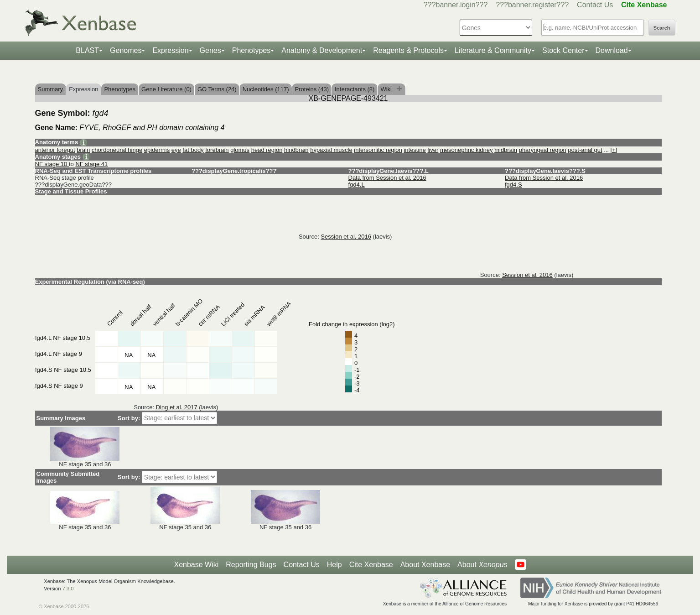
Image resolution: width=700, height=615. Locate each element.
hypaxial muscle (331, 150)
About (482, 565)
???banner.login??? (456, 5)
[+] (614, 150)
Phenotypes (251, 50)
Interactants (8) (355, 89)
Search (662, 28)
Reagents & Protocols (408, 50)
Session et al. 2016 (346, 237)
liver (433, 150)
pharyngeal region (543, 150)
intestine (415, 150)
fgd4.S (513, 185)
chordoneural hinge (117, 150)
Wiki (387, 89)
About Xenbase (425, 565)
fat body (193, 150)
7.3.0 (68, 589)
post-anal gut (585, 150)
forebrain (217, 150)
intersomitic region (378, 150)
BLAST (87, 50)
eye (176, 150)
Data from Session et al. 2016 (387, 178)
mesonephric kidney (467, 150)
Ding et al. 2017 (177, 407)
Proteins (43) (312, 89)
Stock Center (563, 50)
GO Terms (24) (217, 89)
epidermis (157, 150)
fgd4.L (357, 185)
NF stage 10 (52, 164)
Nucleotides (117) (266, 89)
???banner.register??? (532, 5)
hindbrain (296, 150)
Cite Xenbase (371, 565)
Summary (51, 89)
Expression (170, 50)
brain (83, 150)
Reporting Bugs (251, 565)
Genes (210, 50)
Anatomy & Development (322, 50)
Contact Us (595, 5)
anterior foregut (55, 150)
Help (334, 565)
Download (612, 50)
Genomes (126, 50)
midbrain (506, 150)
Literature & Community (493, 50)
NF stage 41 (91, 164)
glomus (240, 150)
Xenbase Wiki (196, 565)
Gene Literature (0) (166, 89)
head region (267, 150)
